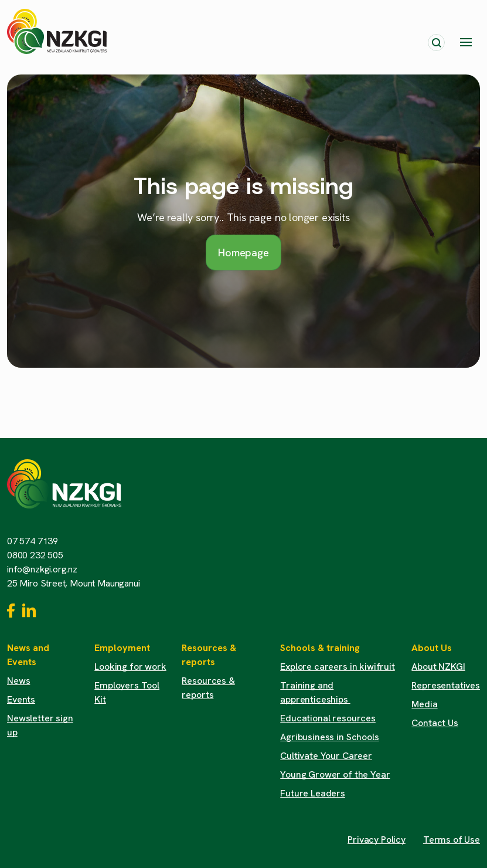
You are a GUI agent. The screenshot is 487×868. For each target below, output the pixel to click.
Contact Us (435, 723)
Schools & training (320, 648)
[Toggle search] (436, 43)
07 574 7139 (33, 541)
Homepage (243, 252)
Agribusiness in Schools (329, 737)
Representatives (446, 685)
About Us (432, 648)
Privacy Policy (377, 840)
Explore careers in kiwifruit (338, 667)
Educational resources (328, 718)
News (18, 681)
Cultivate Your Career (326, 756)
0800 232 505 (35, 555)
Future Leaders (313, 793)
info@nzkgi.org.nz (42, 569)
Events (21, 699)
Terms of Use (452, 840)
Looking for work (130, 667)
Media (424, 704)
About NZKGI (438, 667)
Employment (122, 648)
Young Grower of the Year (335, 774)
